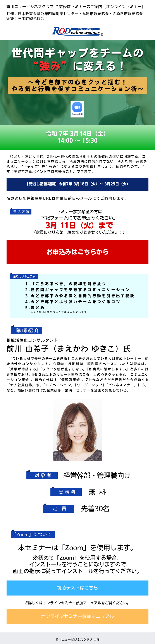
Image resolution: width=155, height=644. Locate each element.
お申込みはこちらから (77, 252)
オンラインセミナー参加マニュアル (77, 616)
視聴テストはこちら (77, 588)
